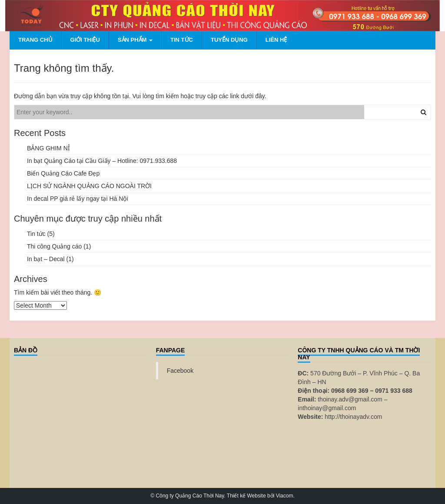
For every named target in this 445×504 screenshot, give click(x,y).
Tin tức (182, 40)
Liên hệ (276, 40)
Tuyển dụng (229, 40)
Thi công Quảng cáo (54, 246)
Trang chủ (35, 40)
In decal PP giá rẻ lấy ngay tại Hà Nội (78, 199)
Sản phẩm (135, 40)
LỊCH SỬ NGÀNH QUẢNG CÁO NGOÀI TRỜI (89, 186)
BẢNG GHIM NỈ (48, 148)
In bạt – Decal (46, 259)
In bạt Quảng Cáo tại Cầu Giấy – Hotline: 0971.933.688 (102, 161)
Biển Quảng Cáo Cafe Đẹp (63, 173)
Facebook (180, 371)
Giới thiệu (85, 40)
